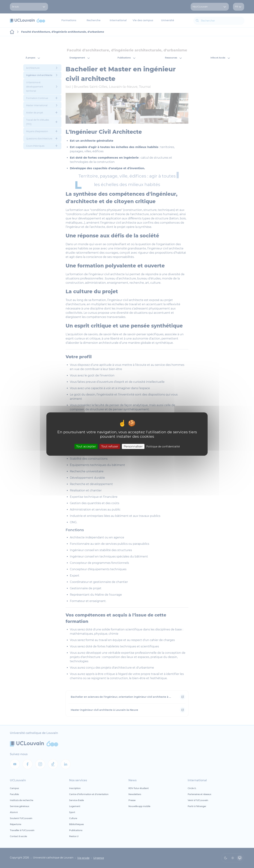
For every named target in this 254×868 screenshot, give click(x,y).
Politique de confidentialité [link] (163, 446)
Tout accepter (86, 446)
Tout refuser (110, 446)
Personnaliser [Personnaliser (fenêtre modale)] (133, 446)
